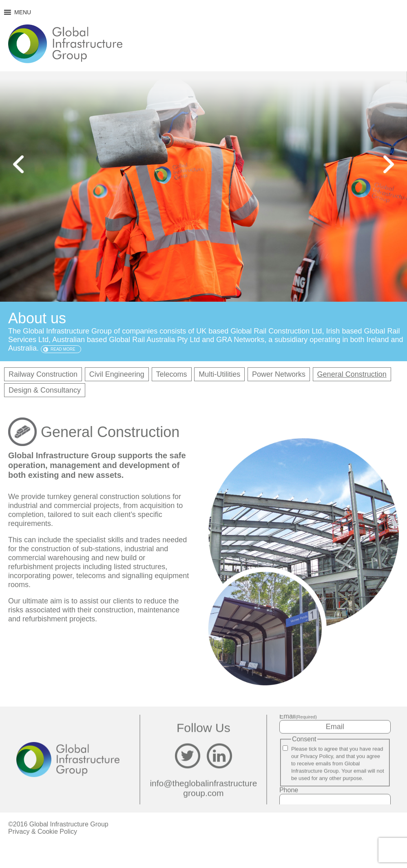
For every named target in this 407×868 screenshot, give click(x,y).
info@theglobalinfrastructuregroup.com (203, 788)
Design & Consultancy (45, 390)
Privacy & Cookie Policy (43, 832)
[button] (23, 12)
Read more (63, 349)
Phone (289, 790)
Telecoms (172, 374)
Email (298, 716)
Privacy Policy (316, 756)
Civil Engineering (117, 374)
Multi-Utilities (219, 374)
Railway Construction (43, 374)
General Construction (352, 374)
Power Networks (279, 374)
